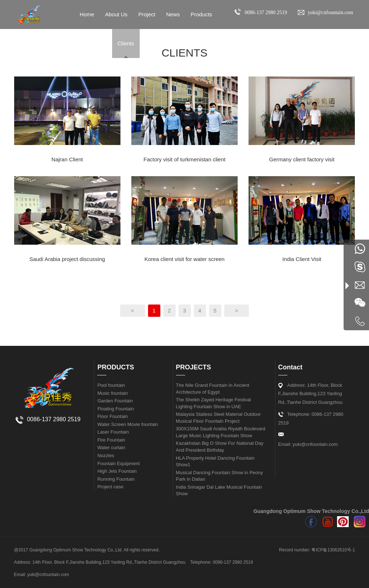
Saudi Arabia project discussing (67, 259)
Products (201, 14)
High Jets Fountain (117, 471)
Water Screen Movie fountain (128, 424)
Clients (126, 43)
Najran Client (67, 159)
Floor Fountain (112, 416)
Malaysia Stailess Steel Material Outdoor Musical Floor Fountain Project (218, 418)
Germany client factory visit (302, 159)
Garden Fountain (115, 401)
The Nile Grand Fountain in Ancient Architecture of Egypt (213, 389)
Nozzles (106, 456)
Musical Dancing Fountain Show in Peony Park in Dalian (220, 476)
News (173, 14)
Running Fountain (116, 479)
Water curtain (111, 448)
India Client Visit (302, 259)
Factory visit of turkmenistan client (185, 159)
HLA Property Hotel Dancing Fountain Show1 (215, 461)
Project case (110, 487)
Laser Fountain (113, 432)
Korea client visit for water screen (184, 259)
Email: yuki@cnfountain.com (308, 444)
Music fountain (112, 393)
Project (147, 14)
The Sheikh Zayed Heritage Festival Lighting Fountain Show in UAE (214, 403)
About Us (116, 14)
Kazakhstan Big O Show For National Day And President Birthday (220, 447)
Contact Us (93, 43)
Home (87, 14)
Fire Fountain (111, 440)
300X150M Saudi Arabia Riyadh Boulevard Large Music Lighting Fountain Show (221, 432)
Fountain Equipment (118, 463)
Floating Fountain (115, 409)
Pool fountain (111, 385)
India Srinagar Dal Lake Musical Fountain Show (219, 490)
